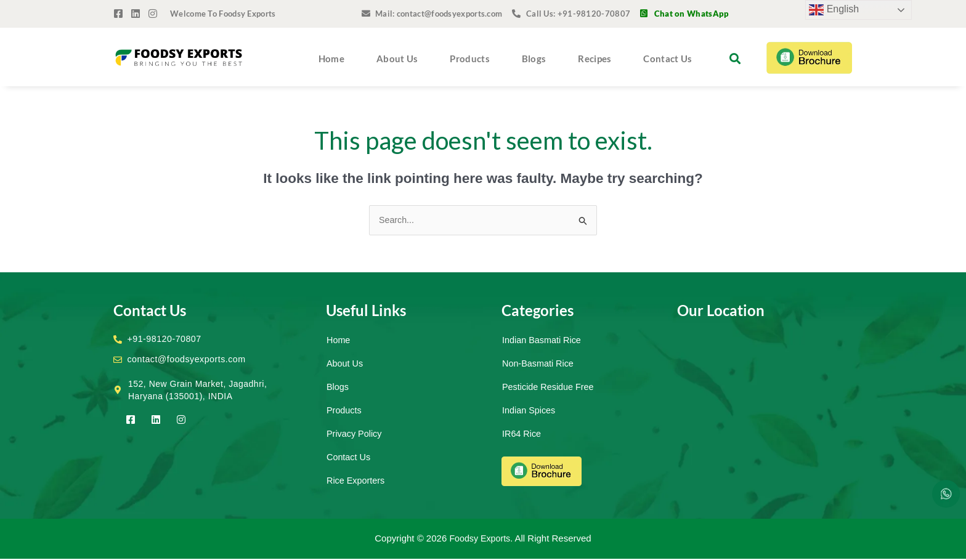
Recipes (595, 59)
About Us (397, 59)
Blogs (534, 59)
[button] (735, 58)
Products (469, 59)
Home (331, 59)
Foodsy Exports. (481, 539)
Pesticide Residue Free (550, 387)
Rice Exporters (357, 481)
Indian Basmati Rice (543, 340)
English (834, 10)
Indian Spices (530, 411)
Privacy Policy (355, 434)
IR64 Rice (522, 434)
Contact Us (668, 59)
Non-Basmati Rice (539, 364)
